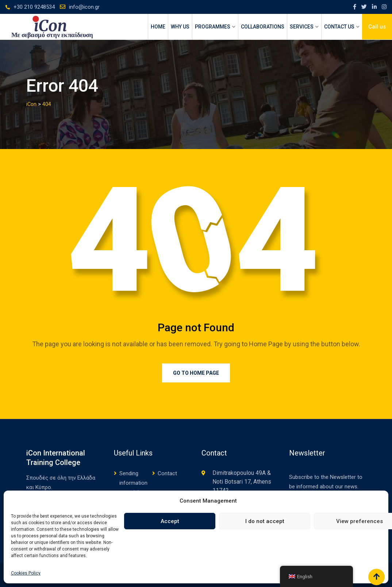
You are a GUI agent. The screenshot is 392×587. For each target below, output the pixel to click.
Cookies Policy (26, 573)
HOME (158, 27)
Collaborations (263, 27)
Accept (170, 521)
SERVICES (302, 27)
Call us (377, 27)
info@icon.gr (84, 7)
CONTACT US (339, 27)
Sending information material (133, 483)
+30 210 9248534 (34, 7)
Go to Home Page (196, 373)
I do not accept (265, 521)
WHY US (180, 27)
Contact (167, 473)
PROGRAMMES (213, 27)
